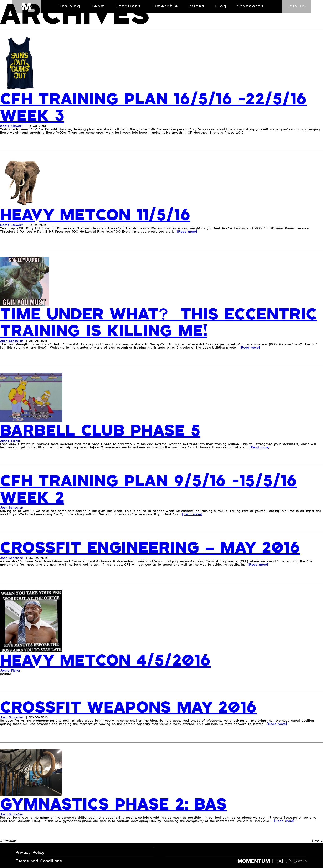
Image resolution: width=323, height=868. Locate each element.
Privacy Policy (30, 852)
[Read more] (187, 231)
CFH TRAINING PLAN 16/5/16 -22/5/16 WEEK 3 (157, 107)
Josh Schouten (12, 341)
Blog (221, 6)
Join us (297, 6)
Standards (250, 6)
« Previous (8, 840)
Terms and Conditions (39, 860)
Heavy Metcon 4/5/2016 (108, 660)
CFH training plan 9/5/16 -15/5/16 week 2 (152, 489)
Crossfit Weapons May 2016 (132, 707)
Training (70, 6)
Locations (128, 6)
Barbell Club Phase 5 (103, 430)
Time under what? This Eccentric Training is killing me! (157, 322)
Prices (197, 6)
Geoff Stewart (11, 126)
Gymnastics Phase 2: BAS (117, 804)
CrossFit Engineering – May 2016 (154, 547)
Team (98, 6)
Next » (318, 840)
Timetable (165, 6)
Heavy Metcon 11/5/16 (98, 215)
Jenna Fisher (10, 440)
